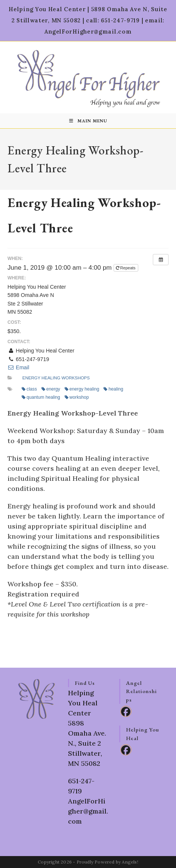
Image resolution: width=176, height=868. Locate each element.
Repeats (126, 268)
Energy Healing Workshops (56, 378)
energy (51, 389)
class (29, 389)
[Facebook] (126, 711)
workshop (77, 397)
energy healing (82, 389)
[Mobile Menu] (88, 121)
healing (113, 389)
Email (18, 367)
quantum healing (41, 397)
